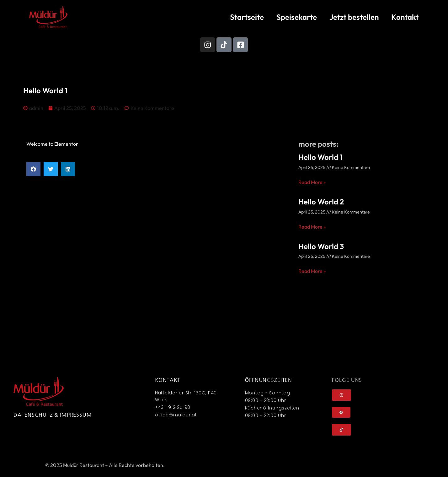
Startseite (247, 17)
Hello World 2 (321, 202)
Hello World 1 (320, 158)
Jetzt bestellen (354, 17)
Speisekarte (297, 17)
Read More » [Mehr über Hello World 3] (312, 272)
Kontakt (405, 17)
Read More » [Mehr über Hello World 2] (312, 227)
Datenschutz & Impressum (53, 415)
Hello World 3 (321, 247)
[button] (33, 170)
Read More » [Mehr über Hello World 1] (312, 183)
